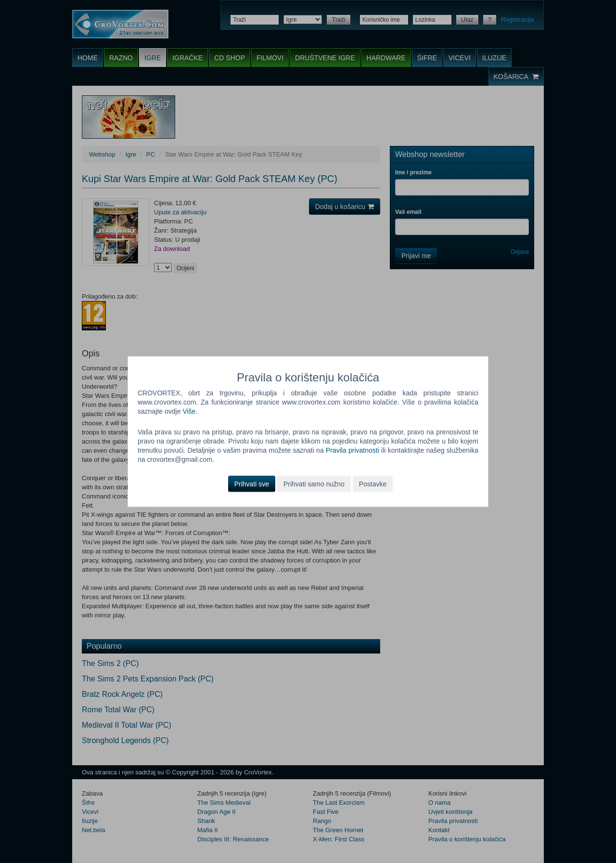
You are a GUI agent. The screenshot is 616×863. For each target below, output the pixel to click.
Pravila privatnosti (353, 450)
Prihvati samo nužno (314, 484)
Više (189, 411)
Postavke (373, 484)
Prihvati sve (252, 484)
